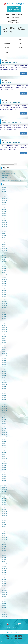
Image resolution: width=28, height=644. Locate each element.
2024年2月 (4, 244)
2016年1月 (4, 457)
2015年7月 (4, 470)
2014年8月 (4, 494)
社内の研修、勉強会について (10, 63)
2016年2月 (4, 454)
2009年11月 (4, 616)
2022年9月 (4, 281)
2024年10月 (4, 227)
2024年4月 (4, 240)
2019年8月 (4, 363)
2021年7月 (4, 312)
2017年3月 (4, 426)
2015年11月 (4, 461)
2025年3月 (4, 216)
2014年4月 (4, 503)
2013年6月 (4, 525)
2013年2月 (4, 533)
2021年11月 (4, 303)
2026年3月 (4, 190)
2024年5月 (4, 238)
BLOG (7, 52)
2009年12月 (4, 614)
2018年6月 (4, 393)
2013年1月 (4, 535)
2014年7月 (4, 496)
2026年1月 (4, 194)
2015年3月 (4, 479)
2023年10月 (4, 253)
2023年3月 (4, 268)
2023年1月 (4, 273)
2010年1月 (4, 612)
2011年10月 (4, 568)
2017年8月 (4, 415)
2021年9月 (4, 308)
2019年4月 (4, 371)
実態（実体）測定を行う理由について (12, 143)
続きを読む (23, 73)
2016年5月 (4, 448)
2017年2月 (4, 428)
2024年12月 (4, 222)
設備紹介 (21, 39)
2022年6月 (4, 288)
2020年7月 (4, 338)
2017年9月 (4, 413)
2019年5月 (4, 369)
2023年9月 (4, 255)
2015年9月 (4, 465)
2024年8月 (4, 231)
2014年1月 (4, 509)
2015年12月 (4, 459)
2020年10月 (4, 332)
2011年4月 (4, 581)
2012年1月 (4, 562)
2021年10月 (4, 306)
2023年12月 (4, 249)
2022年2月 (4, 297)
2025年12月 (4, 196)
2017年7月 (4, 417)
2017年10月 (4, 411)
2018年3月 (4, 400)
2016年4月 (4, 450)
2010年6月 (4, 601)
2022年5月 (4, 290)
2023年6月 (4, 262)
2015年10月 (4, 463)
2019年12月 (4, 354)
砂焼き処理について (6, 178)
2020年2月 (4, 349)
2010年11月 (4, 592)
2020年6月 (4, 341)
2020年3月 (4, 347)
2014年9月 (4, 492)
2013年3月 (4, 531)
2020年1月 (4, 352)
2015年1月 (4, 483)
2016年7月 (4, 444)
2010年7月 (4, 599)
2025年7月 (4, 207)
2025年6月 (4, 209)
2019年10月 (4, 358)
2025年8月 (4, 205)
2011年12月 (4, 564)
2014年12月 (4, 485)
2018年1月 (4, 404)
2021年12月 (4, 301)
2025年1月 (4, 220)
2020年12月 (4, 327)
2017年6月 (4, 419)
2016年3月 (4, 452)
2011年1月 (4, 588)
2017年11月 (4, 408)
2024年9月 (4, 229)
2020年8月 (4, 336)
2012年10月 (4, 542)
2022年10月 (4, 279)
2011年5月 (4, 579)
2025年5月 (4, 211)
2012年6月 (4, 551)
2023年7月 (4, 260)
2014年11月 (4, 487)
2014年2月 (4, 507)
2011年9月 (4, 571)
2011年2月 (4, 586)
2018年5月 (4, 395)
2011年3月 (4, 584)
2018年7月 (4, 391)
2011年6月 (4, 577)
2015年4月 (4, 476)
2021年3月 (4, 321)
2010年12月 (4, 590)
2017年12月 (4, 406)
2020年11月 (4, 330)
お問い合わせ (21, 48)
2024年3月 (4, 242)
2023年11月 (4, 251)
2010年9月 (4, 597)
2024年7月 (4, 233)
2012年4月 (4, 555)
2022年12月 (4, 275)
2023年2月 (4, 271)
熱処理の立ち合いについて (8, 171)
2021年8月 (4, 310)
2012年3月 (4, 557)
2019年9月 (4, 360)
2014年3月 (4, 505)
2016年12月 (4, 433)
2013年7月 (4, 522)
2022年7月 (4, 286)
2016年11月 (4, 435)
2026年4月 (4, 187)
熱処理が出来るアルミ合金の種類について (11, 180)
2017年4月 (4, 424)
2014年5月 (4, 500)
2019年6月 (4, 367)
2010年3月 (4, 608)
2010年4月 (4, 606)
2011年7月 (4, 575)
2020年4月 (4, 345)
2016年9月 (4, 439)
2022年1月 (4, 299)
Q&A (21, 43)
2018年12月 (4, 380)
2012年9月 (4, 544)
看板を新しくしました (8, 83)
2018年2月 (4, 402)
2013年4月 (4, 529)
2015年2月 (4, 481)
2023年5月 (4, 264)
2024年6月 (4, 236)
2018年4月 (4, 398)
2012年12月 (4, 538)
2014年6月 (4, 498)
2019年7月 (4, 365)
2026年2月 (4, 192)
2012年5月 (4, 553)
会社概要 (7, 48)
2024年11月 (4, 225)
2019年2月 (4, 376)
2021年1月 (4, 325)
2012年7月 (4, 549)
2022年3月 (4, 295)
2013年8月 (4, 520)
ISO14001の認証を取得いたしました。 (12, 123)
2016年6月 (4, 446)
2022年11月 (4, 277)
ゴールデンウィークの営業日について (12, 103)
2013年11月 (4, 514)
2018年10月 (4, 384)
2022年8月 (4, 284)
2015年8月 (4, 468)
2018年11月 (4, 382)
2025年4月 (4, 214)
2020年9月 (4, 334)
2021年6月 (4, 314)
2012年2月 (4, 560)
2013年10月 (4, 516)
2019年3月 (4, 373)
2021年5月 (4, 317)
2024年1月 (4, 246)
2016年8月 (4, 441)
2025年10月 (4, 200)
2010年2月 (4, 610)
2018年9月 (4, 387)
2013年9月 (4, 518)
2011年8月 (4, 573)
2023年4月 (4, 266)
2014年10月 (4, 489)
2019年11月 (4, 356)
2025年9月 (4, 203)
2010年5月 (4, 603)
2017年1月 (4, 430)
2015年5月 (4, 474)
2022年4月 (4, 292)
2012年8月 (4, 546)
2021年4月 (4, 319)
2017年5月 (4, 422)
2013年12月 (4, 511)
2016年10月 (4, 437)
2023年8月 (4, 257)
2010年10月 (4, 595)
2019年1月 (4, 378)
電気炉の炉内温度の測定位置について (10, 173)
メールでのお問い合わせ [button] (14, 632)
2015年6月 (4, 472)
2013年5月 (4, 527)
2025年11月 (4, 198)
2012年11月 (4, 540)
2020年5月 (4, 343)
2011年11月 (4, 566)
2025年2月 (4, 218)
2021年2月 (4, 323)
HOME (7, 39)
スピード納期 (7, 43)
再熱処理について (6, 176)
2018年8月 (4, 389)
